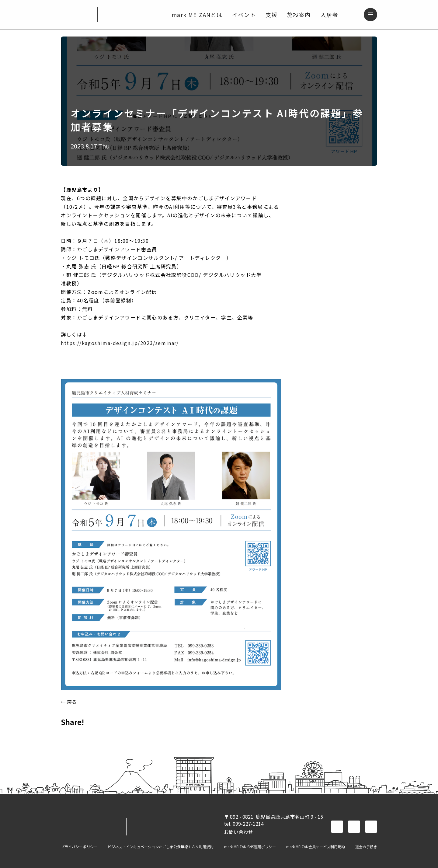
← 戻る (69, 702)
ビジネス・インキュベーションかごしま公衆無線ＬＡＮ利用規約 (161, 847)
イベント (243, 15)
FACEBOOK (68, 735)
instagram (371, 827)
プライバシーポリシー (79, 847)
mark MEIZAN (77, 15)
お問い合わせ (238, 832)
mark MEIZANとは (196, 15)
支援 (271, 15)
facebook (337, 827)
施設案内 (298, 15)
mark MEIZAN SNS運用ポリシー (250, 847)
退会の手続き (366, 847)
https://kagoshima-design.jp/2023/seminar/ (120, 343)
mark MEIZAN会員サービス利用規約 (316, 847)
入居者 (329, 15)
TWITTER (84, 735)
